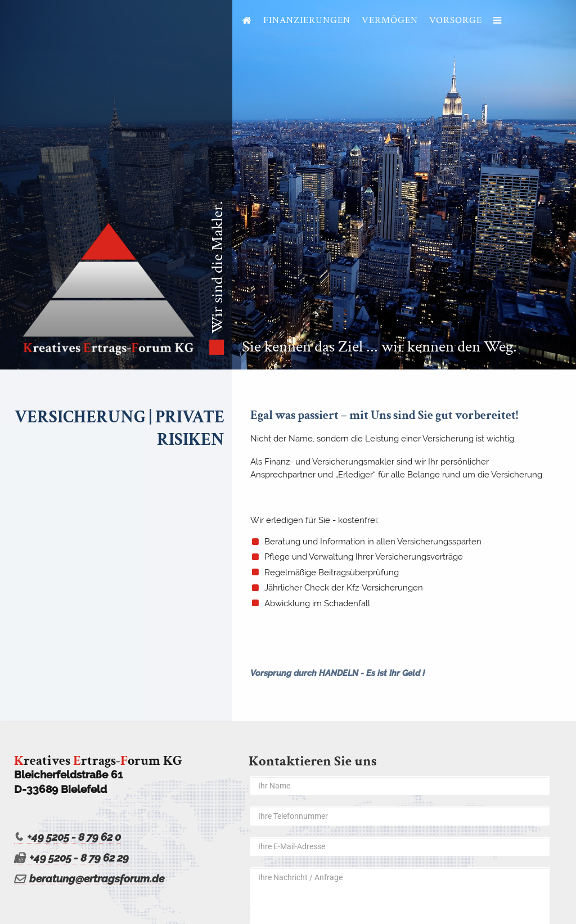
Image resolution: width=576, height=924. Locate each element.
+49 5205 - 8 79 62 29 (71, 858)
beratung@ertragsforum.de (89, 879)
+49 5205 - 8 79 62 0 (67, 837)
